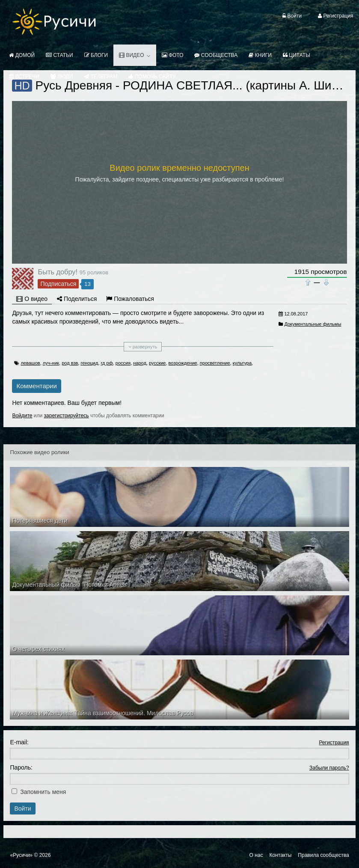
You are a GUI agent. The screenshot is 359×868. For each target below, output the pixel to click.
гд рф (107, 363)
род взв (70, 363)
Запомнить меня (43, 792)
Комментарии (36, 386)
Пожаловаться (130, 299)
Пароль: (21, 767)
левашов (30, 363)
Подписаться (58, 284)
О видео (32, 299)
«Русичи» (21, 855)
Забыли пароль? (329, 768)
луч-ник (51, 363)
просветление (215, 363)
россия (123, 363)
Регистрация (334, 743)
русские (157, 363)
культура (242, 363)
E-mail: (19, 742)
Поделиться (77, 299)
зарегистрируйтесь (67, 416)
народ (140, 363)
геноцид (89, 363)
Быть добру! (58, 272)
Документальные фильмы (313, 324)
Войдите (22, 416)
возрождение (183, 363)
